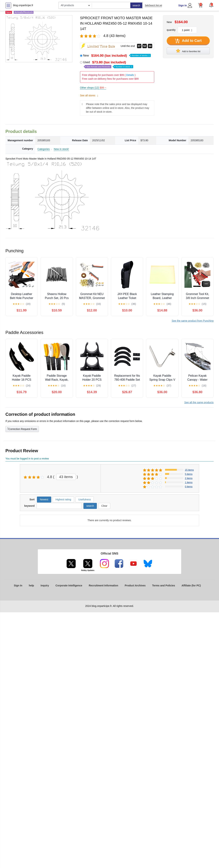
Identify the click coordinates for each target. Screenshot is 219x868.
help (31, 585)
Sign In (183, 5)
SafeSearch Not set (153, 5)
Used (108, 64)
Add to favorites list (188, 51)
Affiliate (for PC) (191, 585)
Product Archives (135, 585)
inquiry (45, 585)
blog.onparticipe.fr (23, 5)
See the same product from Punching (193, 321)
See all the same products (199, 402)
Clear (104, 506)
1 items (189, 482)
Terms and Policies (164, 585)
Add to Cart (188, 41)
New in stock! (61, 149)
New (117, 56)
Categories (44, 149)
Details (130, 75)
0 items (189, 487)
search (136, 5)
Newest (44, 499)
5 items (189, 474)
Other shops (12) (93, 88)
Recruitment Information (103, 585)
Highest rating (63, 499)
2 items (189, 478)
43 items (66, 477)
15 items (189, 470)
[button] (211, 5)
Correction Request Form (22, 429)
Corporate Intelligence (69, 585)
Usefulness (85, 499)
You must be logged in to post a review (27, 459)
